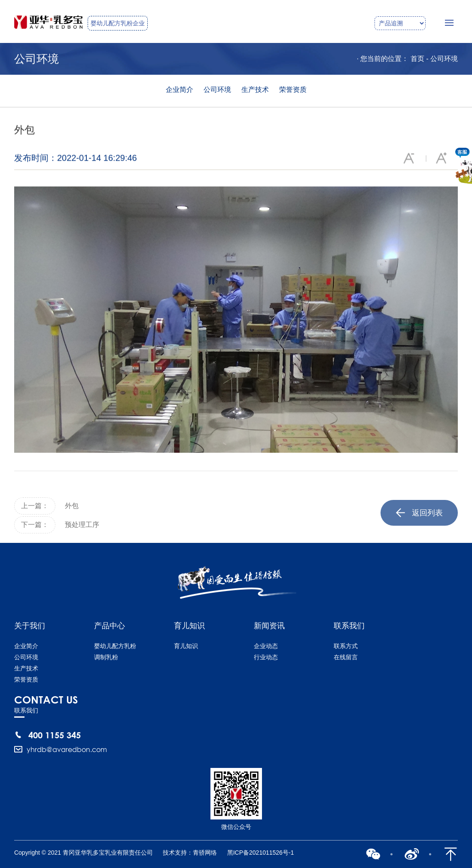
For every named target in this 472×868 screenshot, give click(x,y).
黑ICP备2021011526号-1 (261, 853)
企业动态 (266, 646)
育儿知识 (186, 646)
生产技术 (255, 90)
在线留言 (346, 657)
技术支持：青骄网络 (190, 853)
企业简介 (180, 90)
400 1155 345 (55, 735)
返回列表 (419, 521)
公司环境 (444, 59)
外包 (72, 513)
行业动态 (266, 657)
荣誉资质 (293, 90)
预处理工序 (82, 532)
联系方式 (346, 646)
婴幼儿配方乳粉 (115, 646)
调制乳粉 (106, 657)
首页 (417, 59)
